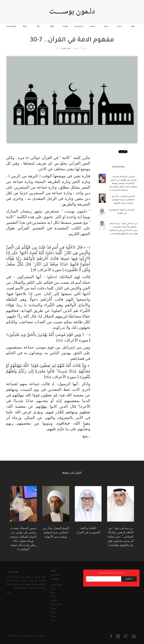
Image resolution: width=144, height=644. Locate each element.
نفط (38, 26)
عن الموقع (56, 575)
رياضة (106, 26)
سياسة (119, 26)
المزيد (8, 593)
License (40, 636)
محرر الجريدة (66, 48)
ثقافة (52, 26)
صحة (133, 26)
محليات (92, 26)
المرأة (25, 26)
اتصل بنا (55, 579)
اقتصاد (65, 26)
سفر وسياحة (79, 26)
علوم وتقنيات (11, 26)
